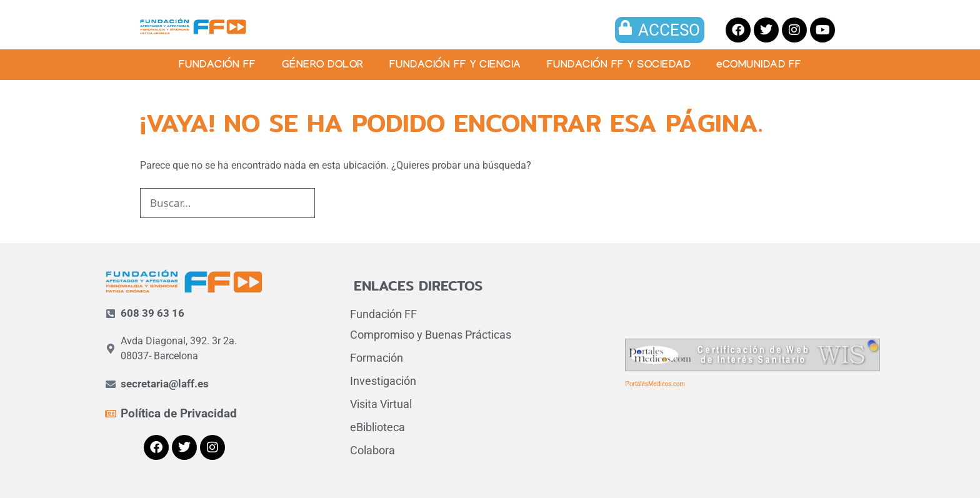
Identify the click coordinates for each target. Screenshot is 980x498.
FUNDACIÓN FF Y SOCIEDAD (619, 66)
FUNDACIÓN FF (217, 66)
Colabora (372, 450)
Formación (377, 358)
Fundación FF (383, 314)
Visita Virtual (381, 404)
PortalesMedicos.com (655, 384)
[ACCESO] (626, 27)
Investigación (383, 381)
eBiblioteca (377, 427)
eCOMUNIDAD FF (759, 66)
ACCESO (669, 30)
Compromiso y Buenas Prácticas (431, 335)
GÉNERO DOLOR (323, 66)
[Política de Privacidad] (111, 414)
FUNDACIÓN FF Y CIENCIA (455, 66)
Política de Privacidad (179, 413)
